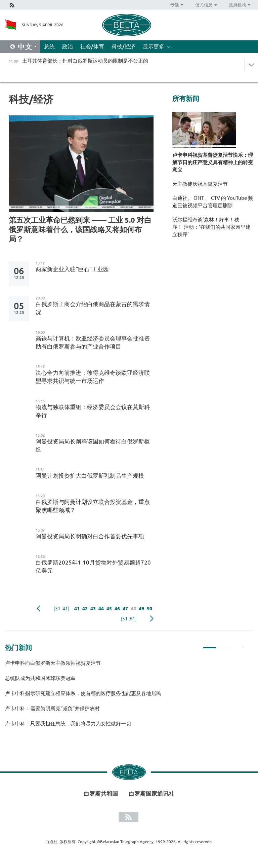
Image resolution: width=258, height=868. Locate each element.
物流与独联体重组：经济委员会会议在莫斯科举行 (93, 411)
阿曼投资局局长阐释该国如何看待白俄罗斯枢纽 (93, 445)
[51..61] (129, 619)
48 (133, 609)
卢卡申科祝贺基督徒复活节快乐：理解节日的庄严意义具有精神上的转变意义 (213, 162)
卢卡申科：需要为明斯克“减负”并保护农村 (52, 708)
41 (77, 609)
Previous (38, 609)
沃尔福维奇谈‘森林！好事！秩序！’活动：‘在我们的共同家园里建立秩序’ (211, 227)
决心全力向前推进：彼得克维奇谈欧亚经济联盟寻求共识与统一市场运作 (93, 377)
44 (101, 609)
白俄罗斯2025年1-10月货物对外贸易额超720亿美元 (93, 566)
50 (149, 609)
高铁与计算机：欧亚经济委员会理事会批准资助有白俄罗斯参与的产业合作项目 (93, 342)
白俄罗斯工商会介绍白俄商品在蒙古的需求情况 (93, 308)
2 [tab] (223, 645)
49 (141, 609)
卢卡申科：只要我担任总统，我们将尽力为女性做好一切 (68, 724)
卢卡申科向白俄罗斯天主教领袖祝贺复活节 (53, 663)
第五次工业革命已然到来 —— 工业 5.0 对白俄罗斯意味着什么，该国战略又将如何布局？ (80, 229)
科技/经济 (123, 46)
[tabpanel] (124, 696)
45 (109, 609)
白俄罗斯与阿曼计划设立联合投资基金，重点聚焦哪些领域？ (93, 506)
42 (85, 609)
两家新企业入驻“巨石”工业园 (72, 269)
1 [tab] (209, 645)
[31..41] (61, 609)
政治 (68, 46)
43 (93, 609)
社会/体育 (92, 46)
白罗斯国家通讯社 (152, 793)
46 (117, 609)
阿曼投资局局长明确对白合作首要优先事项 (90, 536)
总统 (49, 46)
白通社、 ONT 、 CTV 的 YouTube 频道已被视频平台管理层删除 (213, 202)
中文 (25, 47)
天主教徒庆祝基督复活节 (200, 184)
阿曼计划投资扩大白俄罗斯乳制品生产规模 (90, 476)
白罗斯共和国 (101, 793)
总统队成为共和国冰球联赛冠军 (40, 678)
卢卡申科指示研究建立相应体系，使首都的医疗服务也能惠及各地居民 (83, 693)
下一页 (152, 619)
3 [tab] (236, 645)
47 (125, 609)
